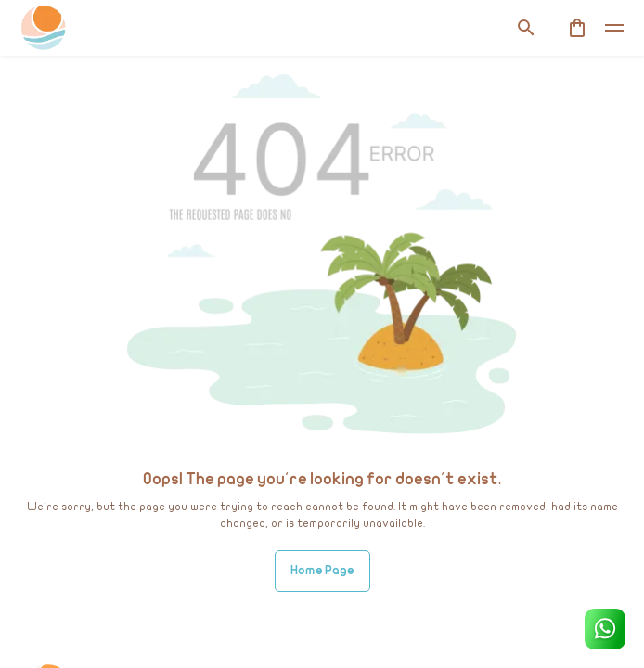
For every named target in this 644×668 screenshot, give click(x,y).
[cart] (577, 28)
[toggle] (614, 28)
